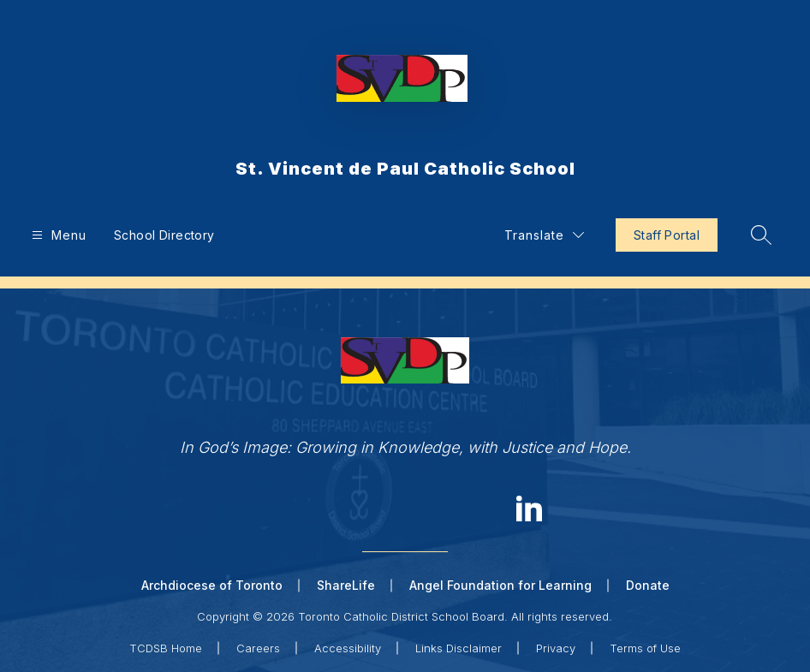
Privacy (556, 648)
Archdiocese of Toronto (212, 585)
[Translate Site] (544, 235)
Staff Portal (667, 235)
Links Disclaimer (459, 648)
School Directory (164, 235)
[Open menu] (57, 235)
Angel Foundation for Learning (500, 585)
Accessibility (348, 648)
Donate (648, 585)
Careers (258, 648)
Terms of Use (645, 648)
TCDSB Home (166, 648)
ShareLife (346, 585)
